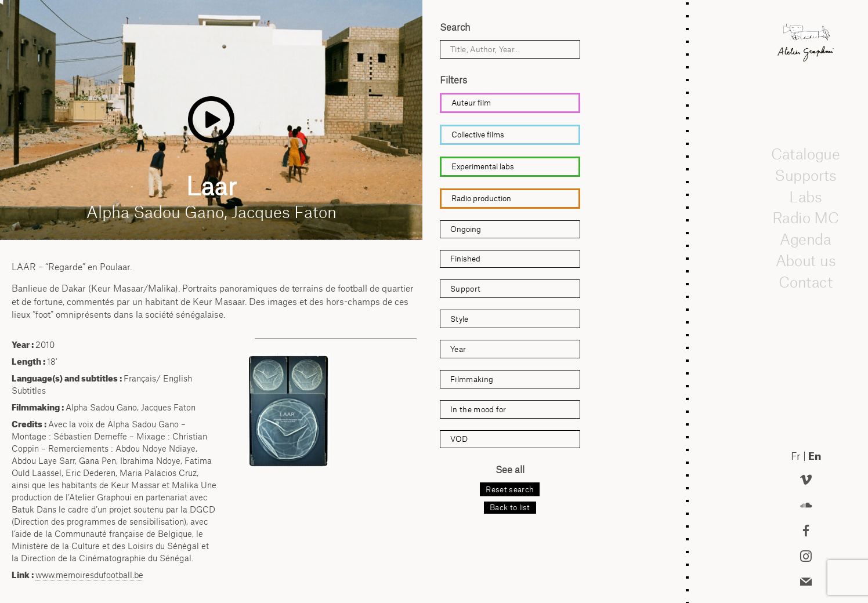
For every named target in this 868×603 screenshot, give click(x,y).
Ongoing (466, 229)
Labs (806, 197)
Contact (806, 282)
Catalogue (805, 154)
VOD (459, 439)
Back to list (510, 507)
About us (806, 260)
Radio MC (806, 217)
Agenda (806, 239)
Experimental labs (483, 166)
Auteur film (471, 103)
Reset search (510, 489)
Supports (805, 175)
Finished (465, 259)
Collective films (478, 135)
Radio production (481, 198)
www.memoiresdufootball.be (89, 575)
